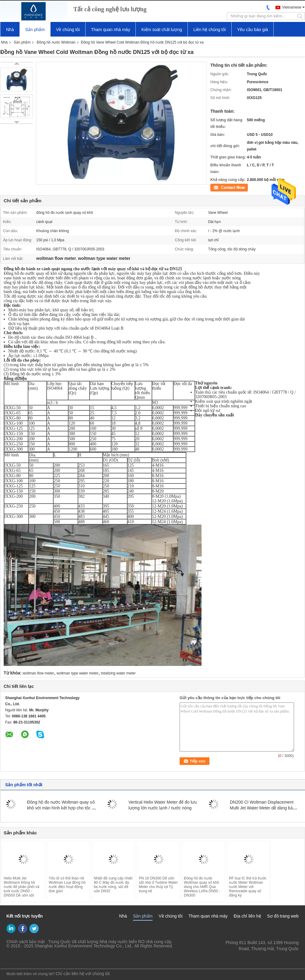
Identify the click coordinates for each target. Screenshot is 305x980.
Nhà (10, 30)
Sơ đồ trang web (283, 916)
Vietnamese (292, 7)
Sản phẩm (35, 30)
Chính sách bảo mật (26, 942)
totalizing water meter (118, 673)
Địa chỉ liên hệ (247, 916)
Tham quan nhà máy (110, 30)
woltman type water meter (77, 673)
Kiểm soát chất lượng (162, 30)
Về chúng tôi (68, 30)
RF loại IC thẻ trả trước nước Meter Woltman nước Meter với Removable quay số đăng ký (248, 887)
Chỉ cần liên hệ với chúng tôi (83, 974)
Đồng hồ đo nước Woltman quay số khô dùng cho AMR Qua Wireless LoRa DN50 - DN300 (202, 887)
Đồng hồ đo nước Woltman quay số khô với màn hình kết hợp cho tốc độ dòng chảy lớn (62, 808)
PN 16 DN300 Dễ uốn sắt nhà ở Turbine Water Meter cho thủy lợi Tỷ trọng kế (158, 885)
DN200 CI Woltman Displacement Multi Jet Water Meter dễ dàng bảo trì (263, 808)
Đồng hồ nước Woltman (56, 42)
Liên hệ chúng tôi (210, 30)
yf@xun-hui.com (283, 955)
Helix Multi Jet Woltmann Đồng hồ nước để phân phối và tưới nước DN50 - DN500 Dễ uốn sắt (21, 887)
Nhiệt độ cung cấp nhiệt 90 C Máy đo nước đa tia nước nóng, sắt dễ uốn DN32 (113, 885)
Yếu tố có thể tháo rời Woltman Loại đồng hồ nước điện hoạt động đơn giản (67, 885)
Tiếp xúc (217, 187)
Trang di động (16, 961)
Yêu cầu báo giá (252, 30)
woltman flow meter (38, 673)
